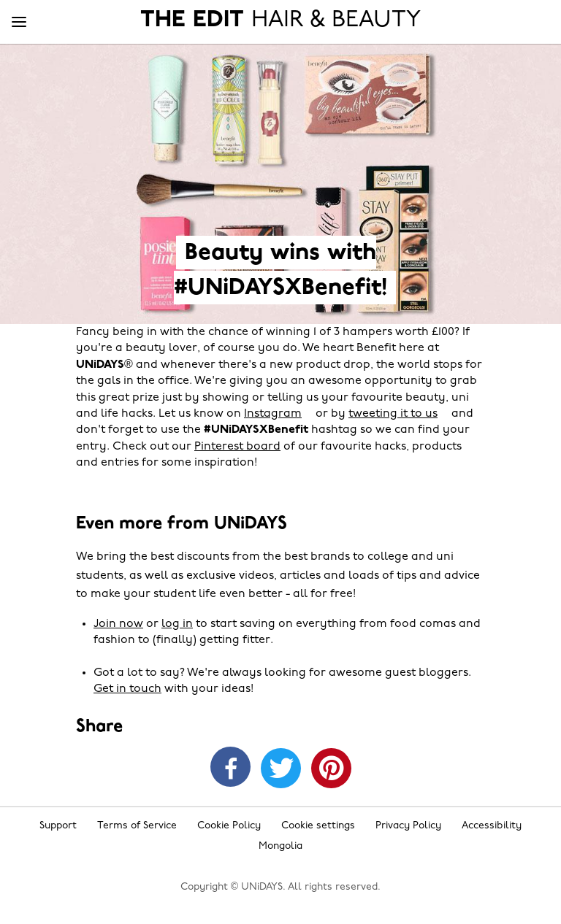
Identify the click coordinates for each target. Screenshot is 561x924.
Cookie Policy (229, 826)
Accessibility (492, 826)
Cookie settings (318, 826)
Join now (118, 624)
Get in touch (127, 689)
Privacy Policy (408, 826)
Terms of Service (137, 826)
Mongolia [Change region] (280, 846)
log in (177, 624)
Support (58, 826)
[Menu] (19, 23)
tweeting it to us (393, 414)
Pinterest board (237, 447)
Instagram (273, 414)
